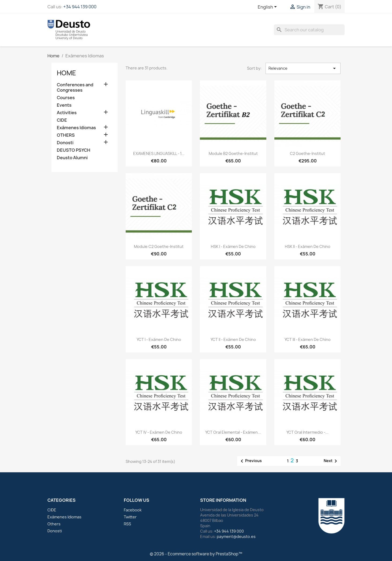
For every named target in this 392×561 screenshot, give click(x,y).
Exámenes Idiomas (76, 128)
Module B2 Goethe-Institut (233, 153)
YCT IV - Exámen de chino (159, 432)
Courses (66, 98)
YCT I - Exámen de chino (159, 339)
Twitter (130, 517)
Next (331, 461)
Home (66, 73)
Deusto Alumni (72, 158)
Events (64, 105)
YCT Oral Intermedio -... (307, 432)
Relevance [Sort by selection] (303, 68)
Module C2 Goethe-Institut (159, 246)
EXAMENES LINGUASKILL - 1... (159, 153)
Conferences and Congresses (75, 88)
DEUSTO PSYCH (74, 150)
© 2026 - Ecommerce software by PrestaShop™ (196, 554)
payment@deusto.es (236, 536)
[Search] (309, 30)
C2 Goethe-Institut (307, 153)
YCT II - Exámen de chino (233, 339)
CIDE (62, 120)
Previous (250, 461)
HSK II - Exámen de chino (308, 246)
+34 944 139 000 (80, 7)
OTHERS (66, 135)
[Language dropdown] (268, 7)
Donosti (65, 143)
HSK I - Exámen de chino (233, 246)
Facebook (133, 510)
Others (54, 524)
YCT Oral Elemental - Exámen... (233, 432)
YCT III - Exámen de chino (308, 339)
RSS (127, 524)
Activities (67, 113)
